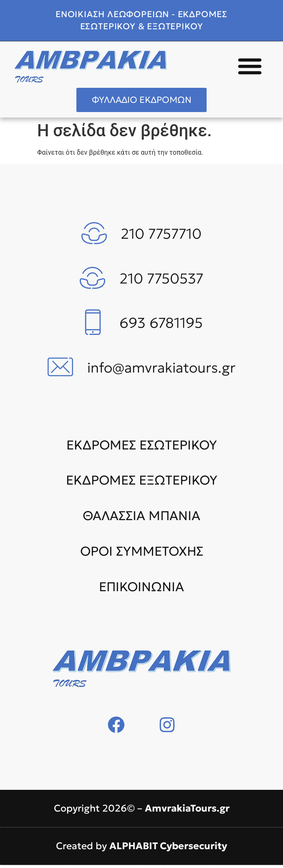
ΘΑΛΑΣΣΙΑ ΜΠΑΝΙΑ (141, 518)
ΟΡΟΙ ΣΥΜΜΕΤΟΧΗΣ (142, 554)
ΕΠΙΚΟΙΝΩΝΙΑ (141, 590)
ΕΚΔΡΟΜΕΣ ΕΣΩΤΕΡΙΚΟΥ (142, 448)
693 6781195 (161, 326)
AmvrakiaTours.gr (187, 811)
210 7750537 (161, 281)
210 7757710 (161, 237)
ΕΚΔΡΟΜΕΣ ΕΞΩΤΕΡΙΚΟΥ (142, 483)
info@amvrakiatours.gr (161, 370)
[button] (250, 66)
